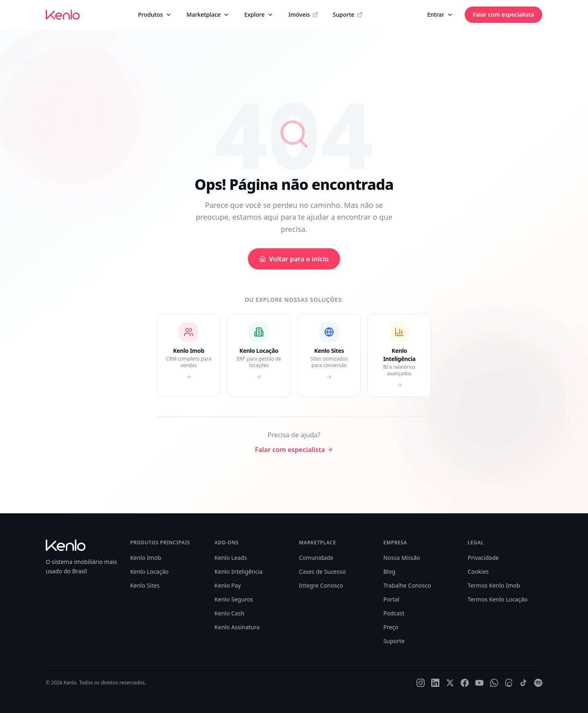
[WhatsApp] (494, 683)
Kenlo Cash (229, 613)
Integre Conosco (321, 585)
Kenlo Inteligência (238, 572)
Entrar (440, 14)
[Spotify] (538, 683)
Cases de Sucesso (322, 572)
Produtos (155, 14)
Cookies (478, 572)
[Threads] (509, 683)
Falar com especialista (503, 14)
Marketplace (208, 14)
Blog (390, 572)
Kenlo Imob (146, 558)
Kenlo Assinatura (237, 627)
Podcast (394, 613)
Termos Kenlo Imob (494, 585)
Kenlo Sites (145, 585)
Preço (391, 627)
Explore (259, 14)
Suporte (348, 14)
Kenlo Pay (227, 585)
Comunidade (316, 558)
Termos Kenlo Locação (498, 599)
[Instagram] (421, 683)
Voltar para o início (294, 259)
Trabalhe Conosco (407, 585)
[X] (450, 683)
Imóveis (303, 14)
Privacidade (483, 558)
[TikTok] (523, 683)
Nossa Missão (402, 558)
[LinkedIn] (435, 683)
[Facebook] (465, 683)
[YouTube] (479, 683)
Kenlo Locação (149, 572)
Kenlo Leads (231, 558)
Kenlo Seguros (234, 599)
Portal (391, 599)
